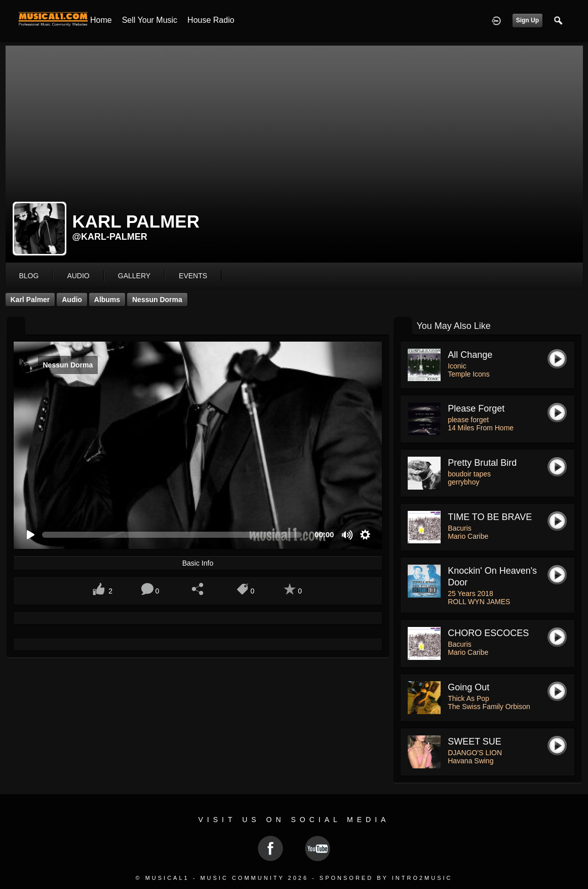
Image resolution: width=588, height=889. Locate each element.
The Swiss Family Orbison (489, 707)
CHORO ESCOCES (488, 633)
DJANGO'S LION (475, 753)
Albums (107, 300)
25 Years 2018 (471, 594)
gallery (134, 276)
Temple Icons (468, 374)
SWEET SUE (475, 742)
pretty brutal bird (482, 463)
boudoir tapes (469, 474)
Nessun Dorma (157, 300)
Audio (72, 300)
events (193, 276)
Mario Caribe (468, 536)
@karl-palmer (110, 237)
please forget (476, 409)
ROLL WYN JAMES (479, 602)
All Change (470, 355)
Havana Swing (471, 761)
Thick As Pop (468, 698)
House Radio (211, 20)
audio (78, 276)
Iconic (457, 366)
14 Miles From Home (481, 428)
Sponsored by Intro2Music (386, 878)
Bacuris (460, 528)
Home (101, 20)
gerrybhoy (463, 482)
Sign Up (527, 20)
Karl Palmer (30, 300)
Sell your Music (150, 20)
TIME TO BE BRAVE (490, 517)
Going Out (468, 687)
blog (29, 276)
